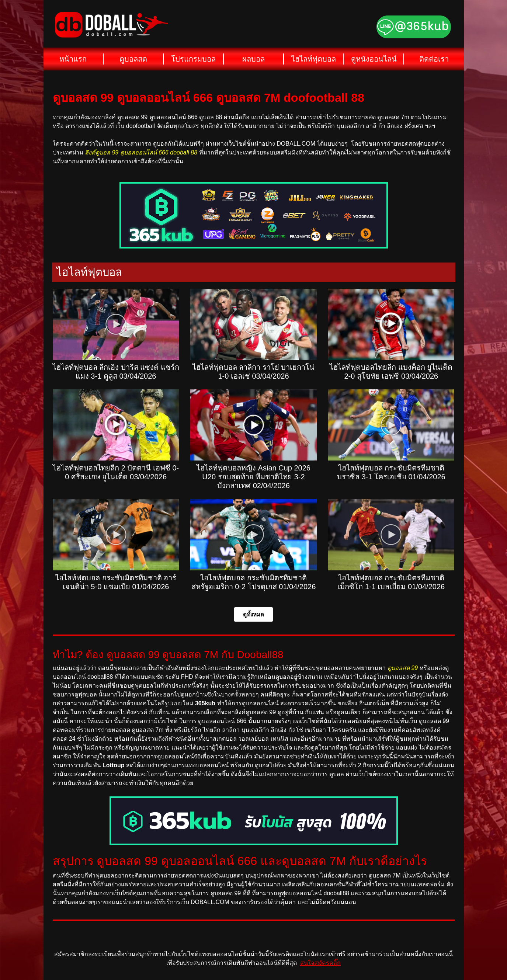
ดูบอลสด (133, 59)
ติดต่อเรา (434, 59)
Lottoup (114, 765)
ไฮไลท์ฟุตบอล (314, 59)
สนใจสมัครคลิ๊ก (320, 963)
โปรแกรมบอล (193, 59)
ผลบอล (253, 59)
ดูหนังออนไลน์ (374, 59)
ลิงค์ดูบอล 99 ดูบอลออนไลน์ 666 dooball (137, 152)
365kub (205, 703)
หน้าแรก (73, 59)
